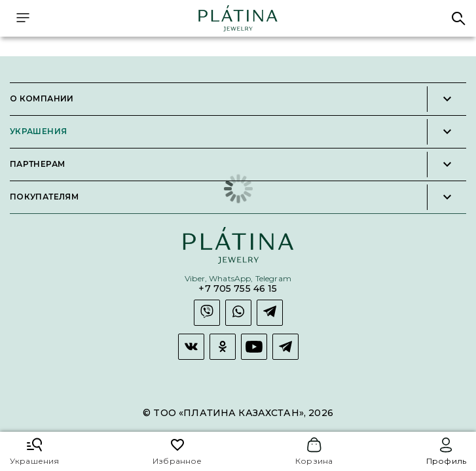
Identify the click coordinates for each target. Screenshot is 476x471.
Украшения (38, 131)
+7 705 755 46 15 (238, 289)
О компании (42, 99)
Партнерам (37, 164)
